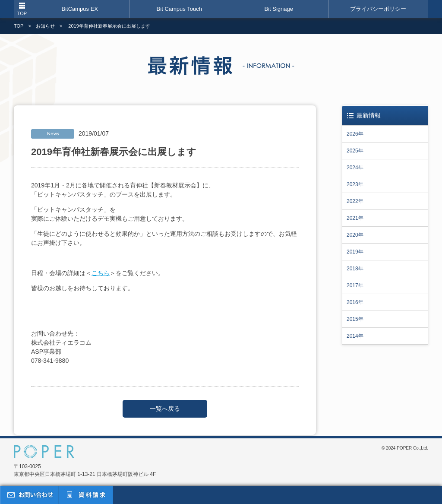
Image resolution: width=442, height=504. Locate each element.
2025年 (355, 151)
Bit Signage (279, 9)
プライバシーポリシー (378, 9)
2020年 (355, 235)
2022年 (355, 201)
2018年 (355, 269)
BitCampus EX (80, 9)
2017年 (355, 285)
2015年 (355, 319)
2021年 (355, 218)
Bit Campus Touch (179, 9)
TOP (22, 13)
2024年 (355, 168)
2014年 (355, 336)
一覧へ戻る (165, 409)
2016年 (355, 302)
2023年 (355, 184)
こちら (101, 273)
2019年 (355, 252)
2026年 (355, 134)
